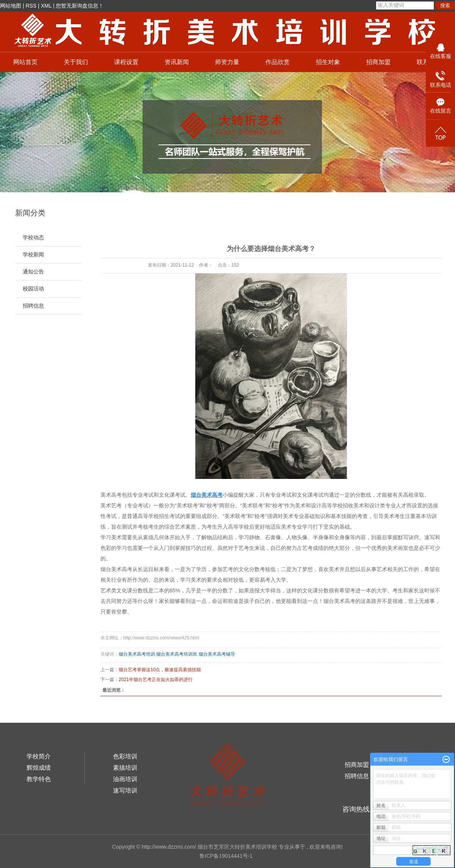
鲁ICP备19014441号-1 (226, 856)
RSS (31, 6)
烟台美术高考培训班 (177, 654)
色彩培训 (125, 756)
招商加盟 (378, 62)
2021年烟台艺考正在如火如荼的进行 (156, 680)
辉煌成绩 (39, 768)
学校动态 (33, 238)
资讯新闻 (177, 62)
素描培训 (125, 768)
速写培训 (125, 790)
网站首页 (25, 62)
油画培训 (125, 779)
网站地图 (11, 6)
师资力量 (227, 62)
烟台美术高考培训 (137, 654)
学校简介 (39, 756)
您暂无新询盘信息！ (80, 6)
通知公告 (33, 272)
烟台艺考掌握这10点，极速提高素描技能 (160, 670)
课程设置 (126, 62)
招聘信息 (33, 306)
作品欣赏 (278, 62)
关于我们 (76, 62)
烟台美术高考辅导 (217, 654)
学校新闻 (33, 255)
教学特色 (39, 779)
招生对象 (328, 62)
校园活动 (33, 289)
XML (46, 6)
